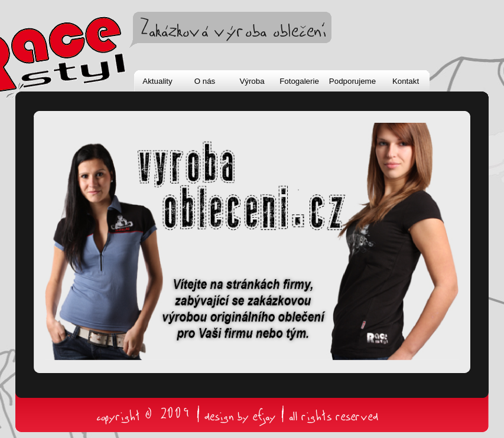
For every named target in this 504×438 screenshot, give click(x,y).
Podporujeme (352, 81)
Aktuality (157, 81)
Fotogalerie (299, 81)
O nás (205, 81)
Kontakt (406, 81)
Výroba (252, 81)
